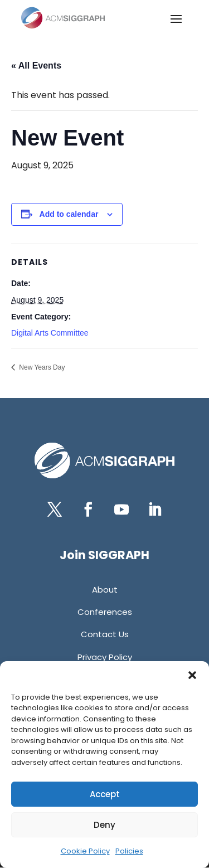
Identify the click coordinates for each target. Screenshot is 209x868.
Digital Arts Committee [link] (50, 333)
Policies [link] (129, 851)
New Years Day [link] (41, 367)
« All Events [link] (36, 66)
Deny (104, 825)
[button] (192, 675)
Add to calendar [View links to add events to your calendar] (69, 214)
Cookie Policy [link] (85, 851)
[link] (63, 18)
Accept (105, 794)
